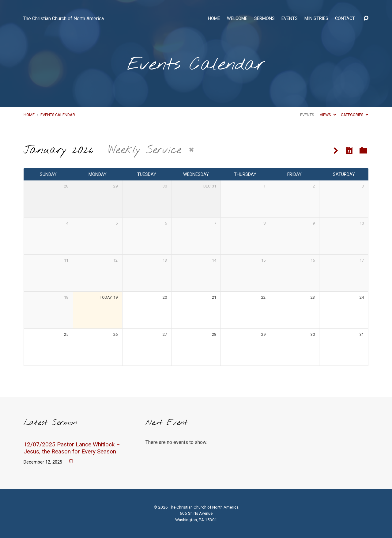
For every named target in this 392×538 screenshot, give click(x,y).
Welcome (237, 19)
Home (214, 19)
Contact (345, 19)
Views (328, 115)
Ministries (316, 19)
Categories (355, 115)
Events (290, 19)
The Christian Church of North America (63, 19)
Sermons (264, 19)
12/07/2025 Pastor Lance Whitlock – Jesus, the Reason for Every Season (72, 448)
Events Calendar (58, 115)
